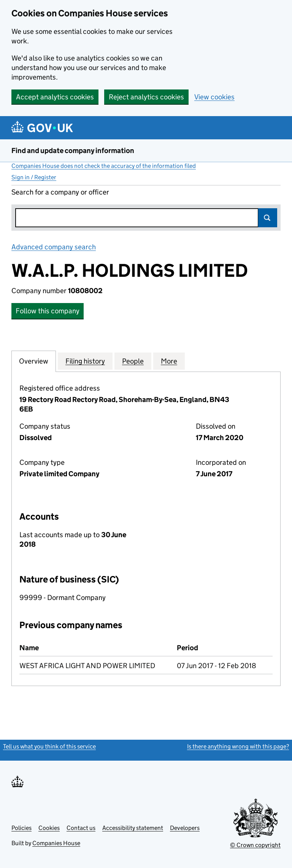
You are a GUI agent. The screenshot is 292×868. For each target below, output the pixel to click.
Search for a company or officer (60, 192)
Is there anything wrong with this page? (238, 746)
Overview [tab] (34, 361)
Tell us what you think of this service (49, 746)
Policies (21, 828)
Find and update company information (73, 151)
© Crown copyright (255, 845)
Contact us (81, 828)
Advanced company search (54, 247)
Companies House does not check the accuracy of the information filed (104, 166)
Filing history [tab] (85, 361)
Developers (185, 828)
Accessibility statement (133, 828)
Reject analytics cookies (146, 97)
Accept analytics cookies (55, 97)
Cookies (49, 828)
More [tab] (169, 361)
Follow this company (48, 311)
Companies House (56, 843)
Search (268, 218)
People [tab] (133, 361)
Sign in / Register (34, 177)
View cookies (214, 97)
